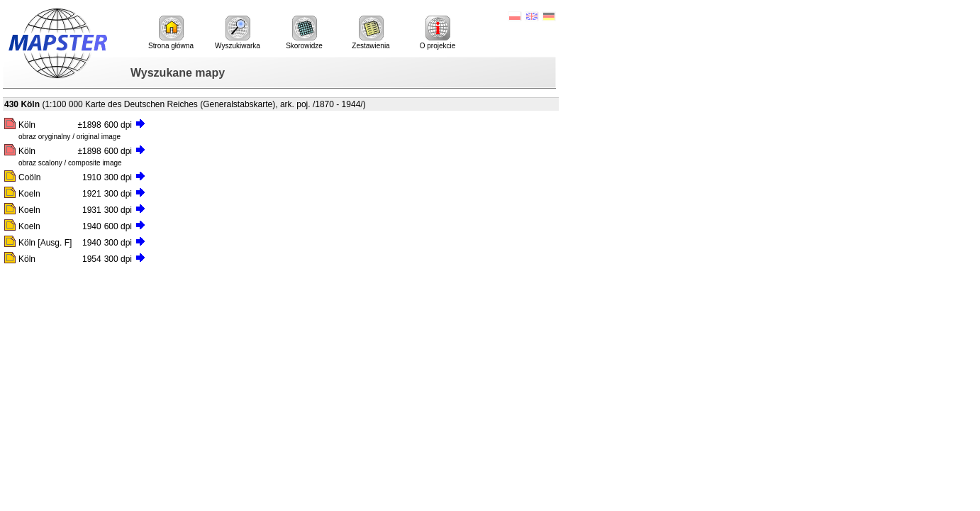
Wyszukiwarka (238, 33)
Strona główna (171, 33)
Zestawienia (371, 33)
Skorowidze (304, 33)
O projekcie (438, 33)
